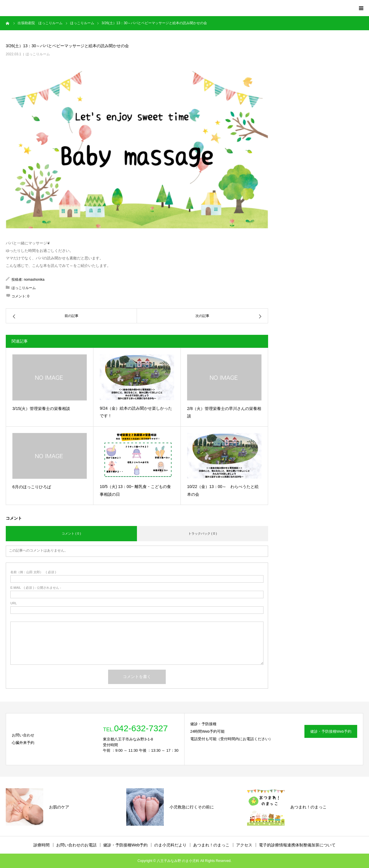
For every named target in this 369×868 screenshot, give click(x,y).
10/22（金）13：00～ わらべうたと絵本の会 (223, 490)
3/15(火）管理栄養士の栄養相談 (41, 409)
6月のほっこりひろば (32, 487)
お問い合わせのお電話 (76, 845)
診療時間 (42, 845)
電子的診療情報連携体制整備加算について (297, 845)
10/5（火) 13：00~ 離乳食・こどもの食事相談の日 (135, 490)
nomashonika (34, 280)
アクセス (244, 845)
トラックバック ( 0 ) (203, 533)
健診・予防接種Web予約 (331, 731)
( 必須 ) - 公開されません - (36, 588)
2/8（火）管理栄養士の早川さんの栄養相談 (224, 412)
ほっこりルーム (38, 54)
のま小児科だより (170, 845)
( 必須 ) (33, 572)
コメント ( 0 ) (71, 533)
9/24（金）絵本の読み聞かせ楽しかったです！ (136, 412)
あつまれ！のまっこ (211, 845)
